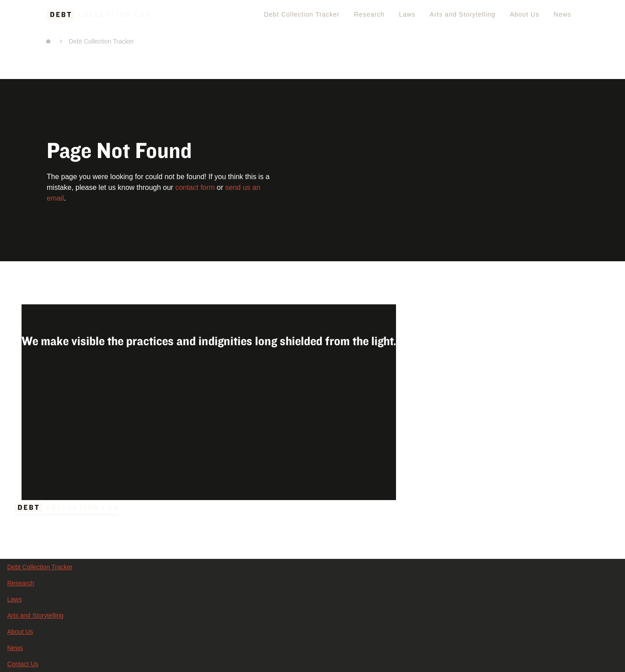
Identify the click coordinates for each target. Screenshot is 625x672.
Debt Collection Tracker (302, 14)
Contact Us (23, 664)
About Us (524, 14)
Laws (407, 14)
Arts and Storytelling (462, 14)
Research (369, 14)
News (562, 14)
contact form (195, 187)
